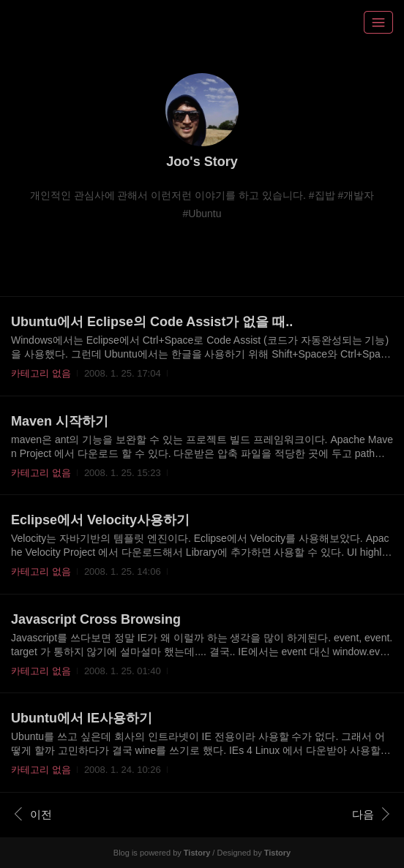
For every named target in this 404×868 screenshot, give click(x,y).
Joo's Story (202, 162)
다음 (371, 814)
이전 (33, 814)
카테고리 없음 (41, 373)
